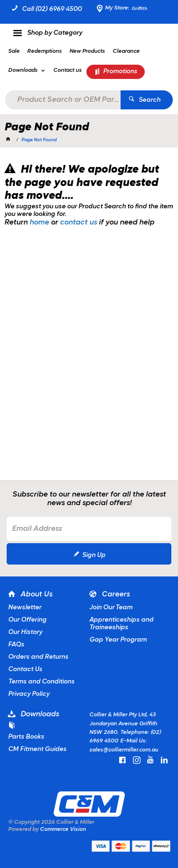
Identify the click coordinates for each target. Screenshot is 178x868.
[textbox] (63, 100)
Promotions (120, 72)
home (39, 223)
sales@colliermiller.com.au (124, 750)
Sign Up (94, 555)
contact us (78, 223)
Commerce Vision (63, 829)
